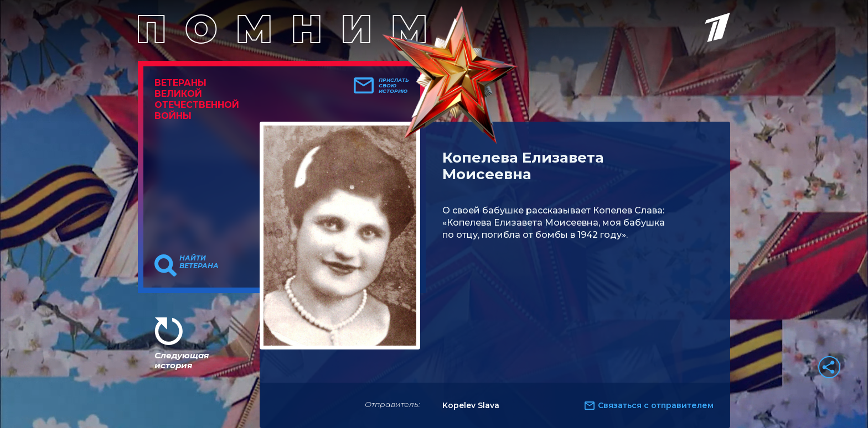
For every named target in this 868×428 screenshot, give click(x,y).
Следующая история (182, 360)
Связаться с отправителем (656, 405)
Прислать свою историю (394, 86)
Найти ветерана (199, 262)
